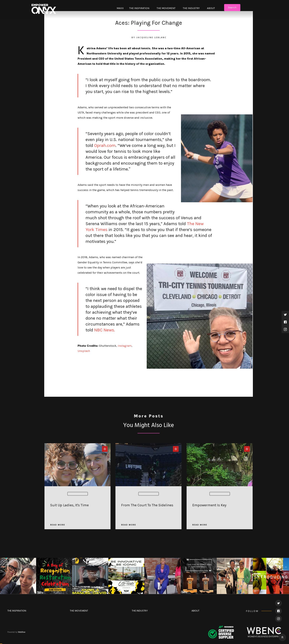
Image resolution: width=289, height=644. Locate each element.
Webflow (22, 632)
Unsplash (84, 351)
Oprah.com (104, 145)
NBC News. (104, 330)
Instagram (125, 346)
